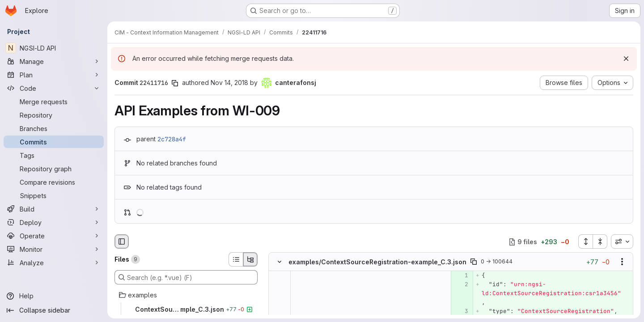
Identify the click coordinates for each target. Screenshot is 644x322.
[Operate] (54, 236)
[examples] (186, 295)
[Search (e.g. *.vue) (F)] (186, 277)
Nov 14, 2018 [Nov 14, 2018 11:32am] (229, 83)
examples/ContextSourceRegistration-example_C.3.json (377, 262)
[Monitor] (54, 249)
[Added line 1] (461, 276)
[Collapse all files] (600, 241)
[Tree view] (250, 259)
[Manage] (54, 61)
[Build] (54, 209)
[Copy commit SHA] (175, 83)
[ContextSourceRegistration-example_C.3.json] (186, 309)
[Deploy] (54, 222)
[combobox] (622, 241)
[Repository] (54, 115)
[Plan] (54, 75)
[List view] (236, 259)
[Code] (54, 88)
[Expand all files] (585, 241)
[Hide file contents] (280, 262)
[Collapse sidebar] (54, 310)
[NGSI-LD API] (54, 48)
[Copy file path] (474, 262)
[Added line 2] (461, 285)
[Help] (54, 296)
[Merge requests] (54, 102)
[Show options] (622, 262)
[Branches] (54, 128)
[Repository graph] (54, 169)
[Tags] (54, 155)
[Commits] (54, 142)
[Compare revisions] (54, 182)
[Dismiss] (626, 59)
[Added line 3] (461, 312)
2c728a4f (172, 139)
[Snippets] (54, 195)
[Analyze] (54, 263)
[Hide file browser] (122, 241)
